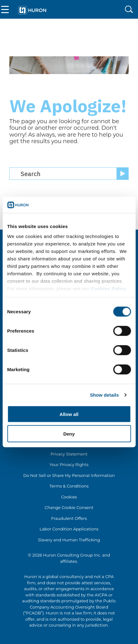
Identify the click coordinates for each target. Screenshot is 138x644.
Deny (69, 434)
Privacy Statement (69, 454)
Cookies (69, 497)
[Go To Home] (32, 9)
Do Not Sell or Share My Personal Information (69, 475)
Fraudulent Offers (69, 518)
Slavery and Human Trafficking (69, 540)
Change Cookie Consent (69, 507)
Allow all (69, 414)
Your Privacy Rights (69, 464)
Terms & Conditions (69, 486)
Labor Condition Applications (69, 529)
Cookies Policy (109, 288)
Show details (105, 395)
